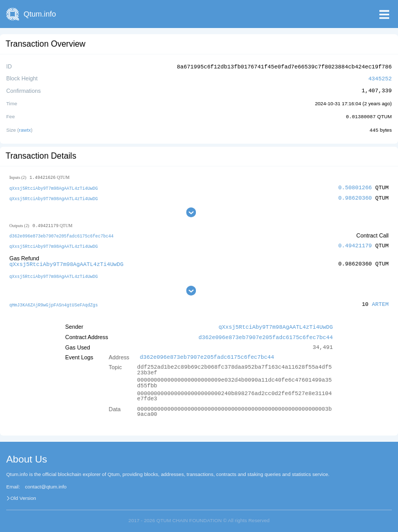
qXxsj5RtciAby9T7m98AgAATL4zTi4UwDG (54, 186)
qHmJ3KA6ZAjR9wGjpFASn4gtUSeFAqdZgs (54, 302)
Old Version (23, 494)
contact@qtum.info (46, 483)
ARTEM (380, 301)
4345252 (380, 78)
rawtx (25, 128)
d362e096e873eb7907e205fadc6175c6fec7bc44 (61, 234)
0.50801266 (355, 186)
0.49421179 (355, 244)
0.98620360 (355, 196)
